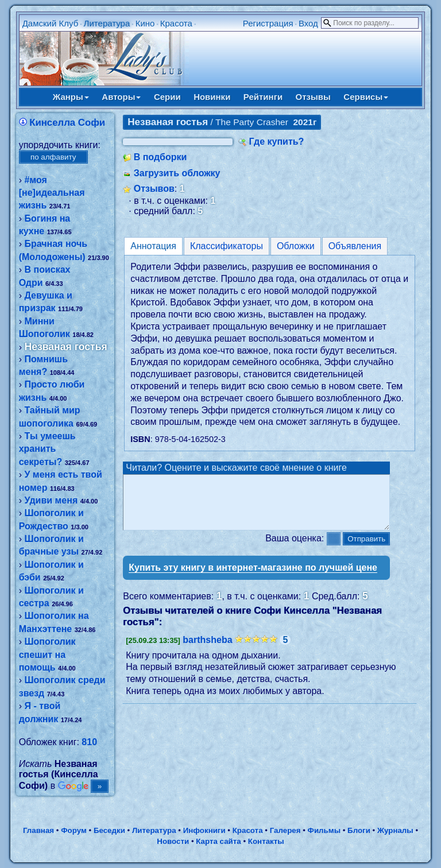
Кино (145, 23)
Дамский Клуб (51, 23)
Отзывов (154, 189)
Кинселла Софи (67, 123)
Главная (38, 830)
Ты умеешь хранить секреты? (47, 449)
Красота (176, 23)
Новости (173, 841)
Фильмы (324, 830)
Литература (107, 23)
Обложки (296, 246)
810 (89, 742)
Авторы (121, 97)
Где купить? (277, 142)
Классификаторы (227, 246)
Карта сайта (218, 841)
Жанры (71, 97)
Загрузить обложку (177, 173)
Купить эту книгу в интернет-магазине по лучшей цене (253, 578)
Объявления (355, 246)
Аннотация (153, 246)
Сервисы (366, 97)
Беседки (109, 830)
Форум (74, 830)
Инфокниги (204, 830)
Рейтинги (263, 97)
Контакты (266, 841)
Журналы (395, 830)
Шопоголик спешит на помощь (47, 654)
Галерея (285, 830)
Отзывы (313, 97)
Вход (308, 23)
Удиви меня (51, 500)
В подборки (160, 157)
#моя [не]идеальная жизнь (52, 193)
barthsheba (207, 650)
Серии (167, 97)
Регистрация (268, 23)
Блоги (359, 830)
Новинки (212, 97)
